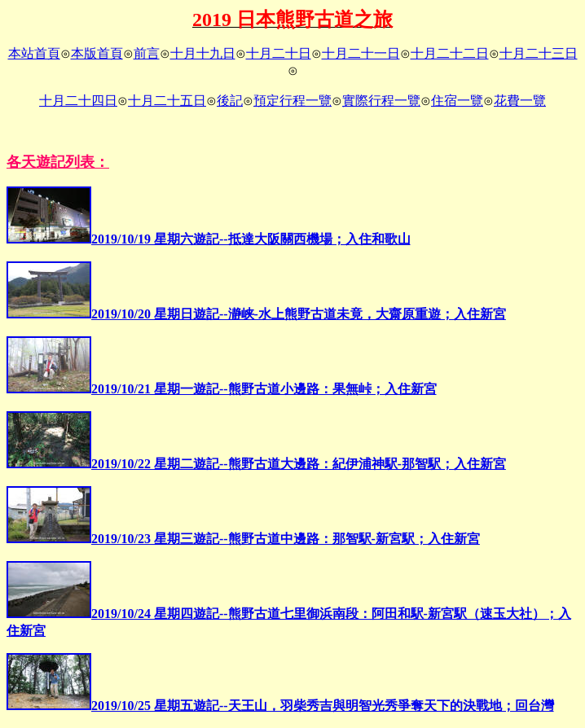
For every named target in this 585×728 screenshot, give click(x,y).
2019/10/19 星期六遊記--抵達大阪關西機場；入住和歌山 (209, 239)
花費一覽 (520, 101)
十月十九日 (203, 53)
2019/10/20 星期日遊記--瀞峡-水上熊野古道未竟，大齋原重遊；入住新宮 (256, 314)
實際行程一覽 (381, 101)
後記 (230, 101)
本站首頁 (34, 53)
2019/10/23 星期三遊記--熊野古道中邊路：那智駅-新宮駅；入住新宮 (243, 539)
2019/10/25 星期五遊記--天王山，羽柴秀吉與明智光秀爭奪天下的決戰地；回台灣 (280, 706)
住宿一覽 (457, 101)
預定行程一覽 (292, 101)
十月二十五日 (167, 101)
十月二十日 (279, 53)
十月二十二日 (450, 53)
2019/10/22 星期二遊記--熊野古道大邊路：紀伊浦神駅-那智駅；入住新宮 (256, 464)
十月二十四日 (78, 101)
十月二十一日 (361, 53)
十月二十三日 (539, 53)
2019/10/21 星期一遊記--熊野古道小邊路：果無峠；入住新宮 (222, 389)
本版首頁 (97, 53)
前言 (147, 53)
